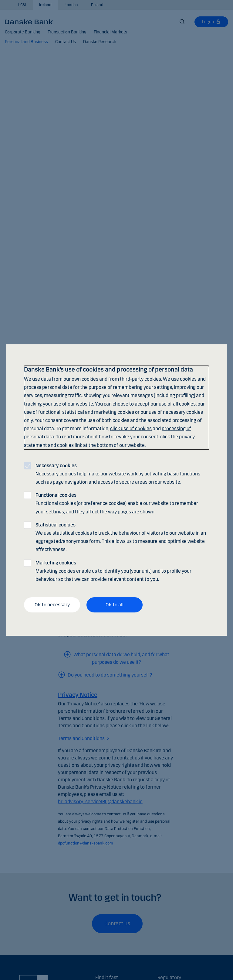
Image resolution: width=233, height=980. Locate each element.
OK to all (115, 605)
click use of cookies (131, 428)
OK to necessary (52, 605)
